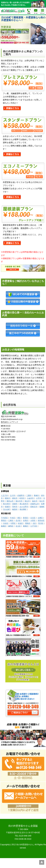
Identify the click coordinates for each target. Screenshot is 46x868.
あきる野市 (24, 507)
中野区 (13, 523)
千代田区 (4, 518)
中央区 (13, 518)
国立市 (27, 501)
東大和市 (7, 504)
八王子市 (4, 495)
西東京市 (34, 507)
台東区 (40, 518)
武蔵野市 (21, 495)
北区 (34, 523)
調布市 (15, 498)
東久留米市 (24, 504)
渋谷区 (6, 523)
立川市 (13, 495)
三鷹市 (29, 495)
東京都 (7, 486)
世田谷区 (41, 520)
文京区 (33, 518)
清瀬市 (15, 504)
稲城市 (7, 507)
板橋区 (4, 526)
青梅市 (36, 495)
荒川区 (41, 523)
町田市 (22, 498)
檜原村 (15, 509)
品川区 (18, 520)
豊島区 (28, 523)
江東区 (11, 520)
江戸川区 (34, 526)
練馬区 (11, 526)
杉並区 (20, 523)
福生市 (35, 501)
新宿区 (26, 518)
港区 (19, 518)
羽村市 (15, 507)
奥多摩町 (23, 509)
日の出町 (7, 509)
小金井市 (30, 498)
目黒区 (26, 520)
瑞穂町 (42, 507)
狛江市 (42, 501)
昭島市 (7, 498)
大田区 (33, 520)
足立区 (18, 526)
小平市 (39, 498)
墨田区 (4, 520)
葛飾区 (26, 526)
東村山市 (10, 501)
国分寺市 (19, 501)
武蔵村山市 (35, 504)
